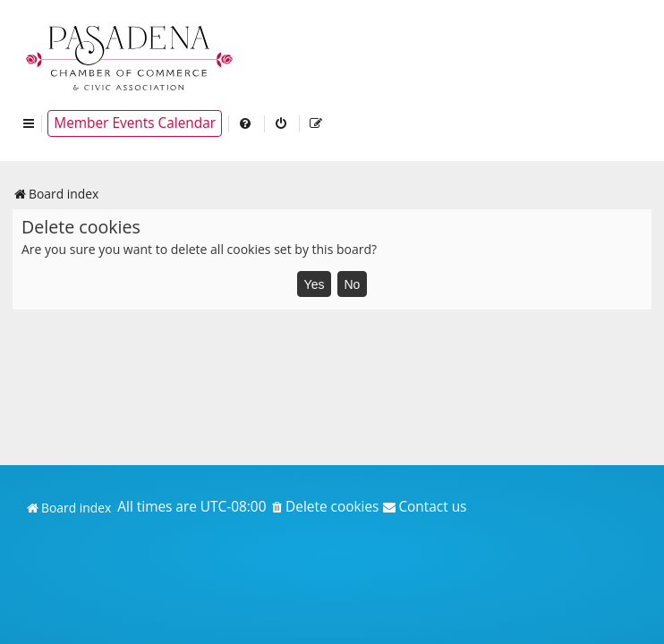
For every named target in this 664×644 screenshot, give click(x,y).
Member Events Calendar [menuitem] (135, 123)
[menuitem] (246, 123)
